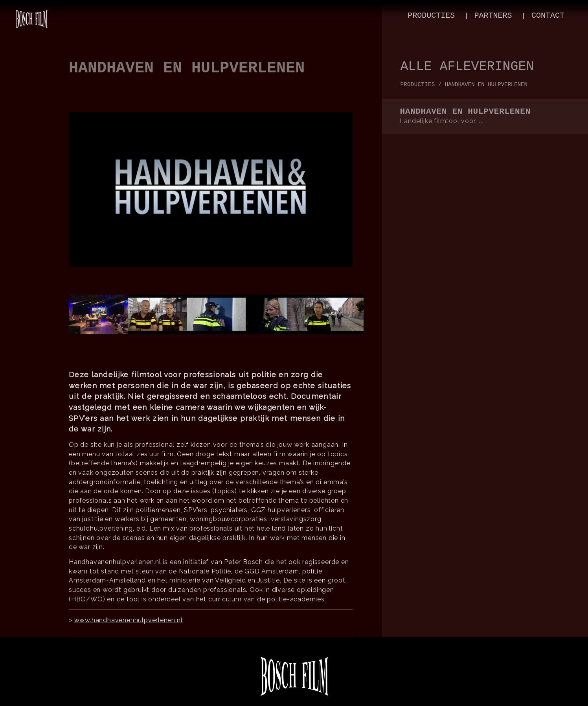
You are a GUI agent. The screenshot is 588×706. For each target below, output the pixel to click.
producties (431, 16)
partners (493, 16)
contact (548, 16)
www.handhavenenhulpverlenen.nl (129, 620)
